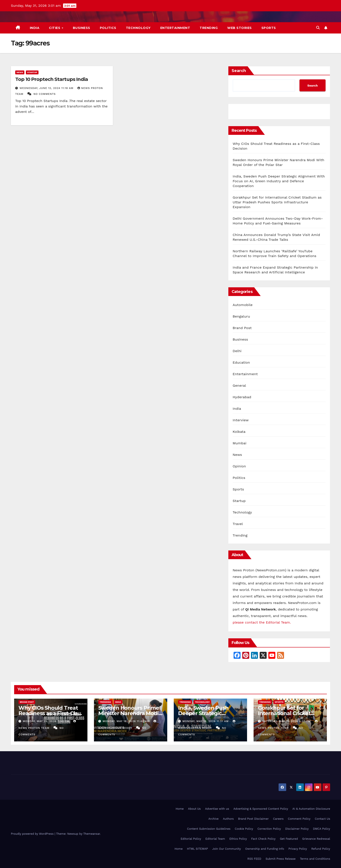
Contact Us (322, 819)
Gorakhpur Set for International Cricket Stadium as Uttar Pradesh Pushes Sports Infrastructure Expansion (277, 202)
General (239, 385)
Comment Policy (299, 819)
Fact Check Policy (263, 839)
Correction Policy (269, 829)
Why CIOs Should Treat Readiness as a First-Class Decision (51, 713)
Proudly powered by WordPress (33, 834)
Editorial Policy (191, 839)
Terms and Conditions (315, 859)
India (35, 28)
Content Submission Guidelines (209, 829)
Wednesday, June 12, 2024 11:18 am (47, 88)
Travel (238, 524)
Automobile (243, 305)
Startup (32, 72)
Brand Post (242, 328)
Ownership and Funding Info (265, 849)
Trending (209, 28)
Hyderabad (242, 397)
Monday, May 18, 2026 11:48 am (127, 721)
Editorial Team (215, 839)
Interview (241, 420)
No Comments (45, 94)
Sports (269, 28)
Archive (213, 819)
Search (239, 71)
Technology (138, 28)
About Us (194, 809)
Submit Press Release (281, 859)
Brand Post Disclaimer (253, 819)
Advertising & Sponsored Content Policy (261, 809)
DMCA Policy (322, 829)
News (20, 72)
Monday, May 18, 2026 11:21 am (206, 721)
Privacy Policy (298, 849)
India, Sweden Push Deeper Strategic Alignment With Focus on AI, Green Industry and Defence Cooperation (279, 181)
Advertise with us (217, 809)
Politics (108, 28)
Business (82, 28)
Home (180, 809)
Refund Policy (321, 849)
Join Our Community (226, 849)
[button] (318, 28)
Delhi (237, 351)
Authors (228, 819)
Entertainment (175, 28)
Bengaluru (241, 316)
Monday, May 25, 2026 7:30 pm (47, 721)
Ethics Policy (238, 839)
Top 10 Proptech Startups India (52, 79)
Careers (278, 819)
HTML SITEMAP (197, 849)
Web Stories (240, 28)
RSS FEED (254, 859)
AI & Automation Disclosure (311, 809)
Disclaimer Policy (297, 829)
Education (241, 362)
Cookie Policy (244, 829)
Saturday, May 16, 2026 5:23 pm (287, 721)
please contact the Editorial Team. (262, 622)
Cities (55, 28)
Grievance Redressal (316, 839)
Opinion (239, 466)
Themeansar (92, 834)
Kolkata (239, 432)
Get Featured (289, 839)
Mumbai (240, 443)
